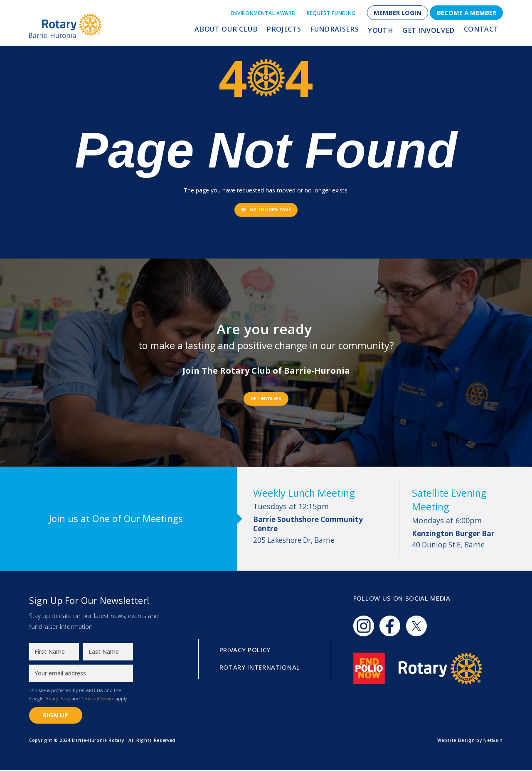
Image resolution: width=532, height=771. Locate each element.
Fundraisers (345, 32)
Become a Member (467, 12)
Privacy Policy (57, 699)
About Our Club (245, 32)
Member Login (398, 12)
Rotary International (260, 668)
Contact (482, 32)
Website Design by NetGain (470, 741)
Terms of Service (98, 699)
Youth (388, 32)
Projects (298, 32)
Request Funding (331, 13)
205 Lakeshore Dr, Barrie (321, 531)
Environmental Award (263, 13)
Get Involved (433, 32)
